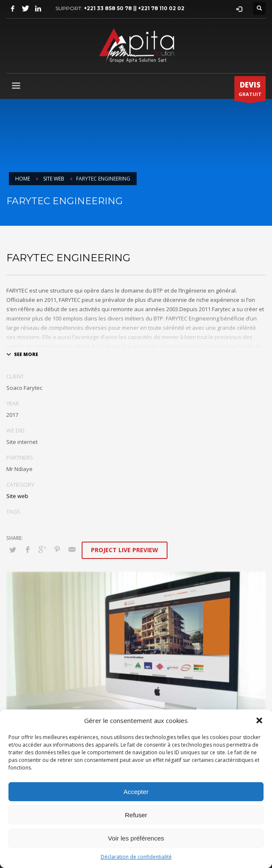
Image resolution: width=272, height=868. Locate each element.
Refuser (136, 815)
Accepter (136, 792)
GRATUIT (250, 90)
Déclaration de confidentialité (136, 857)
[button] (259, 720)
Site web (17, 496)
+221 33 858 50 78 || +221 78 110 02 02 (134, 8)
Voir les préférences (136, 838)
